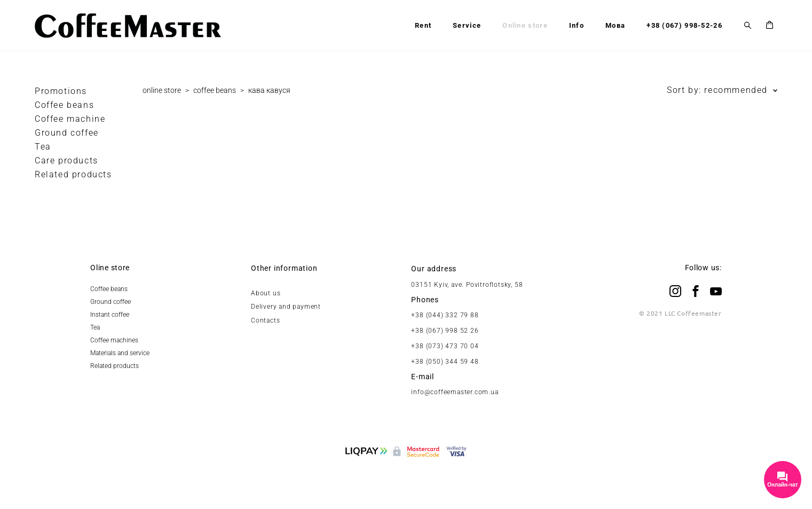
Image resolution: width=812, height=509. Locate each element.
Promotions (61, 91)
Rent (423, 25)
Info (577, 25)
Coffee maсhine (70, 119)
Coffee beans (64, 105)
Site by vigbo (406, 484)
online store (162, 90)
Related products (73, 174)
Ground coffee (67, 133)
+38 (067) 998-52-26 (684, 25)
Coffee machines (114, 340)
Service (467, 25)
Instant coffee (110, 315)
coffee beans (215, 90)
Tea (43, 147)
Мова (615, 25)
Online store (525, 25)
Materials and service (120, 353)
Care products (66, 160)
